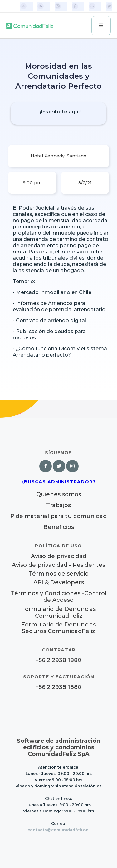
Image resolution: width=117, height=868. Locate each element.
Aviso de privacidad (59, 556)
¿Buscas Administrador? (58, 482)
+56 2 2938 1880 (58, 660)
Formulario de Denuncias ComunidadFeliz (58, 612)
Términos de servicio (59, 574)
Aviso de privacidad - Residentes (58, 565)
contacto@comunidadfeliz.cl (58, 830)
